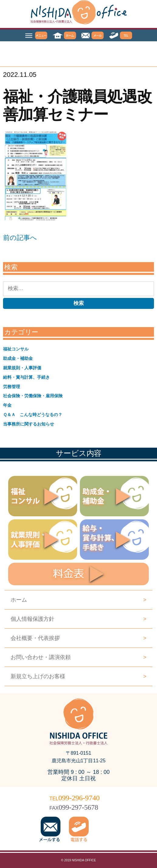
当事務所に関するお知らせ (29, 424)
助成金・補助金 (18, 358)
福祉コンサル (16, 349)
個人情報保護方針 (78, 619)
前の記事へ (20, 238)
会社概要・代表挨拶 (78, 638)
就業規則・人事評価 (22, 368)
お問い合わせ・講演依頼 (78, 657)
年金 (7, 405)
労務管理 (12, 387)
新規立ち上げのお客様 (78, 676)
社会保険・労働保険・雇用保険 (33, 396)
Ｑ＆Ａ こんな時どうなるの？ (33, 415)
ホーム (78, 600)
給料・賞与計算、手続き (26, 377)
